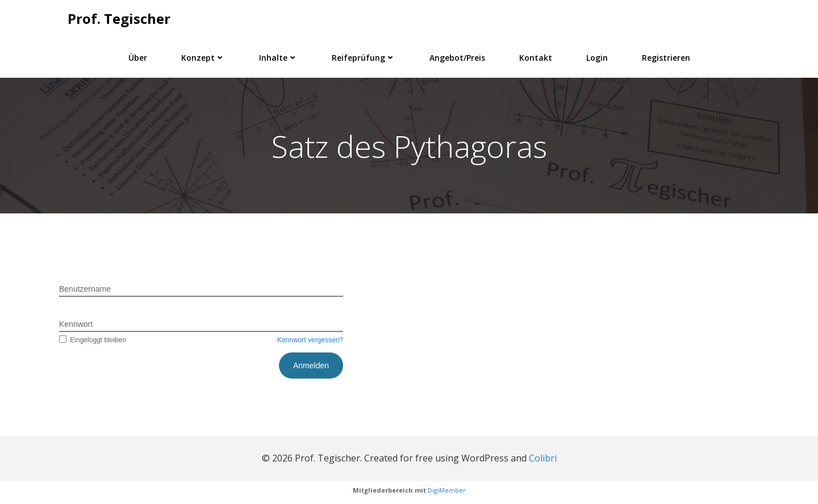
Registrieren (666, 58)
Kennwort (76, 324)
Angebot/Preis (457, 58)
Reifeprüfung (364, 58)
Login (597, 58)
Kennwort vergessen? (310, 340)
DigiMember (447, 490)
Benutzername (85, 289)
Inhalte (278, 58)
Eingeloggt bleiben (93, 340)
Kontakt (536, 58)
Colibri (543, 458)
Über (138, 58)
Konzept (203, 58)
